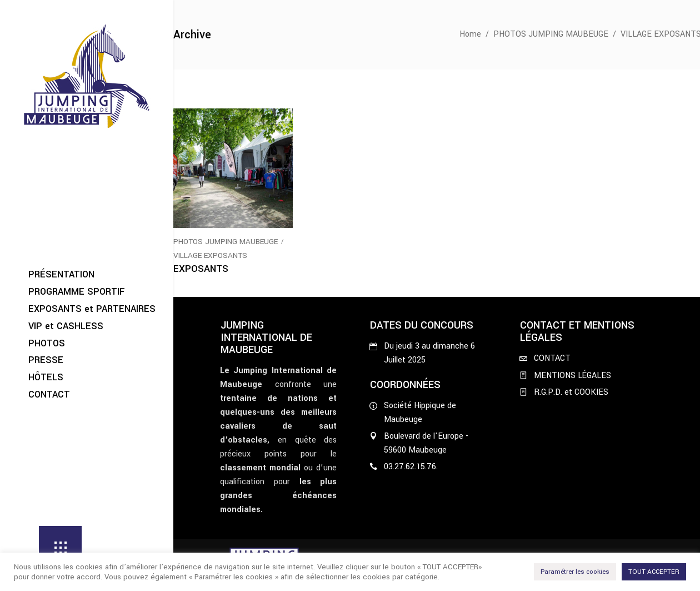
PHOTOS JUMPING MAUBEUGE (551, 34)
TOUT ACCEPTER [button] (654, 572)
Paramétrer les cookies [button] (575, 572)
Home (470, 34)
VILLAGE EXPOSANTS (210, 255)
